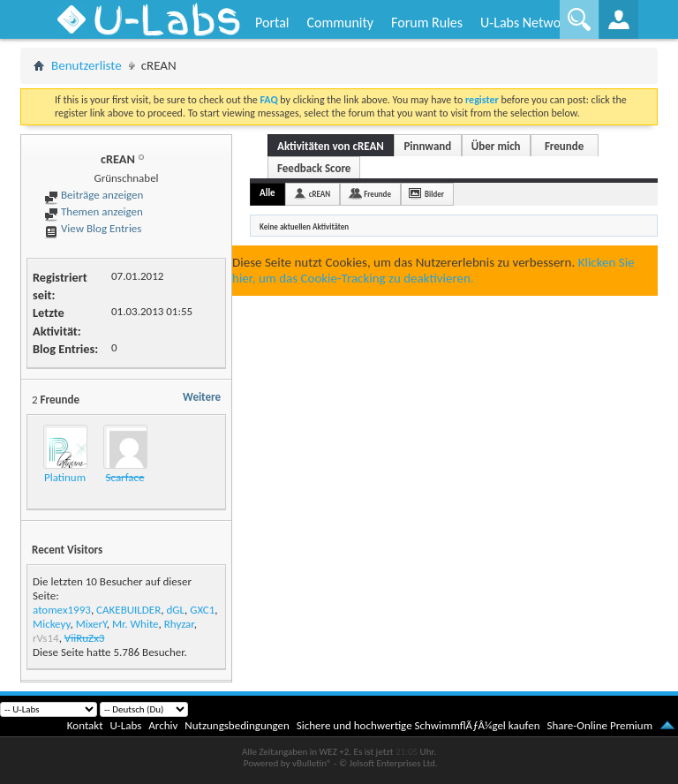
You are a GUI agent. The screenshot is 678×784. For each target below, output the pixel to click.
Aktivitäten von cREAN (331, 146)
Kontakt (85, 725)
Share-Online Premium (599, 725)
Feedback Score (314, 168)
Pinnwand (427, 146)
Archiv (163, 725)
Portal (272, 23)
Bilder (434, 194)
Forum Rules (427, 23)
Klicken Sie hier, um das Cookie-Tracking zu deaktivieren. (433, 270)
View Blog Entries (93, 228)
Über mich (496, 146)
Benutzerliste (87, 65)
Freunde (564, 146)
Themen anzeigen (94, 211)
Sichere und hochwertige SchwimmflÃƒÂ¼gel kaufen (418, 725)
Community (340, 23)
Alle (267, 193)
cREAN (320, 194)
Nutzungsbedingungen (237, 725)
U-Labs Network (526, 23)
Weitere (202, 397)
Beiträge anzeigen (94, 195)
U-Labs (126, 725)
